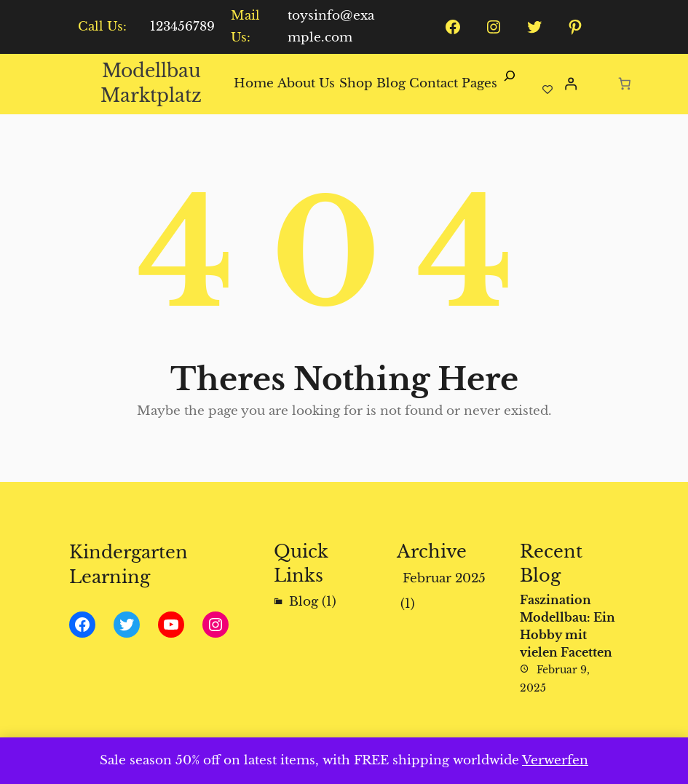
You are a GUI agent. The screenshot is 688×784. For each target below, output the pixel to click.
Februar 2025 (444, 578)
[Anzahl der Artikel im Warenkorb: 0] (625, 83)
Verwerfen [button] (555, 760)
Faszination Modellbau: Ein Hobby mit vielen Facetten (568, 626)
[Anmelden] (570, 84)
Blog (304, 602)
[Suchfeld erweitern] (510, 84)
